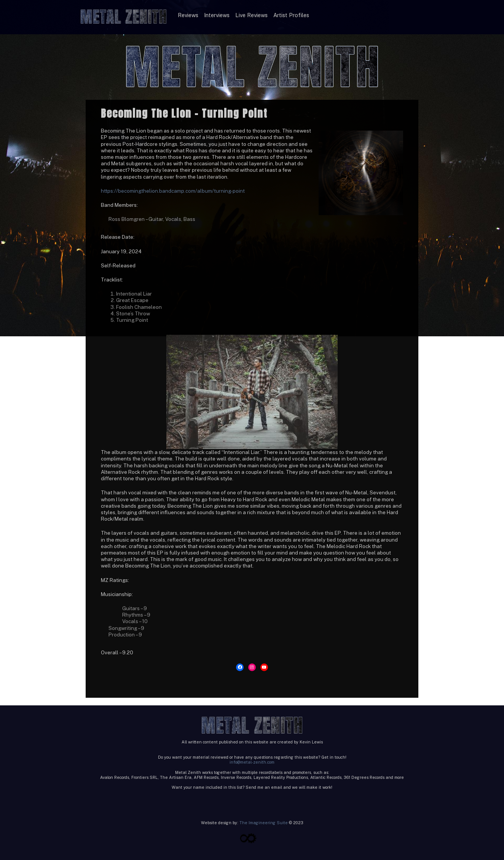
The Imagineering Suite (264, 823)
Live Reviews (251, 15)
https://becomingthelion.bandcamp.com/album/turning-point (173, 191)
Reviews (188, 15)
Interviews (217, 15)
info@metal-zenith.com (252, 762)
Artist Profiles (291, 15)
